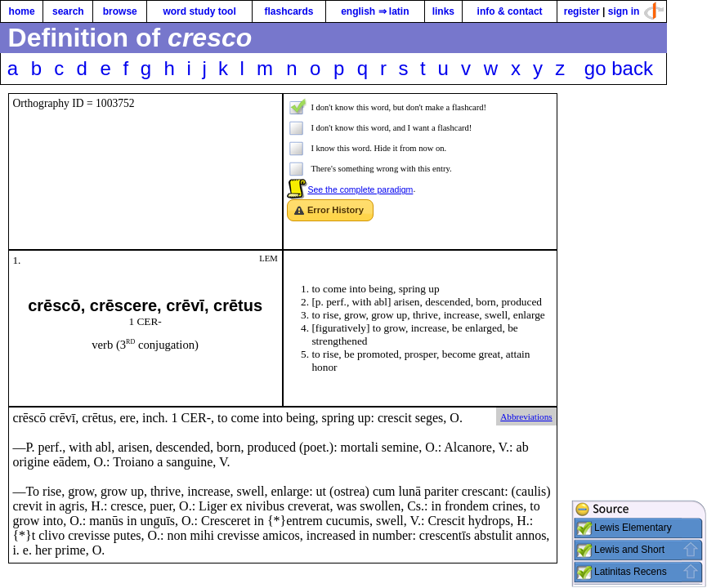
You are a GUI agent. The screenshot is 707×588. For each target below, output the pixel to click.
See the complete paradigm (360, 189)
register (582, 11)
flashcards (289, 11)
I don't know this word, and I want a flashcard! (391, 128)
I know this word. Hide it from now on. (378, 148)
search (68, 11)
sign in (624, 11)
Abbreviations (526, 416)
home (22, 11)
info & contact (510, 11)
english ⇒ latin (375, 11)
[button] (330, 210)
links (443, 11)
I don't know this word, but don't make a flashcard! (398, 107)
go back (619, 68)
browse (120, 11)
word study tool (199, 11)
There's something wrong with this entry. (381, 169)
